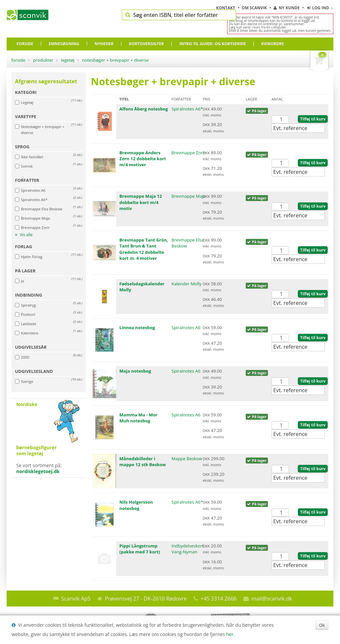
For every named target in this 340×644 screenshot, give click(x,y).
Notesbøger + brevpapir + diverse (115, 60)
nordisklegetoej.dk (38, 471)
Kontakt (226, 8)
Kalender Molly (187, 284)
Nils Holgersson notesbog (136, 505)
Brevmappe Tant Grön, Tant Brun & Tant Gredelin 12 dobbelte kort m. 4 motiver (144, 249)
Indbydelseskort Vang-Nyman (188, 549)
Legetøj (68, 60)
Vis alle (24, 235)
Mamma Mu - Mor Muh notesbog (139, 418)
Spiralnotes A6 (186, 327)
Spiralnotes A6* (187, 109)
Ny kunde (287, 8)
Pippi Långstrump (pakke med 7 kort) (140, 549)
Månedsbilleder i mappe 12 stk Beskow (143, 462)
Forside (18, 60)
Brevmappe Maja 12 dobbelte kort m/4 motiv (141, 202)
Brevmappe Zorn (189, 153)
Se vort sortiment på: (49, 438)
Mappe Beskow (187, 459)
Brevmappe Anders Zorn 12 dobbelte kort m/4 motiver (143, 159)
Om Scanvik (255, 8)
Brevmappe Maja (189, 196)
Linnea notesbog (137, 327)
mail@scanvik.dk (272, 599)
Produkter (43, 60)
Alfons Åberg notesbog (144, 109)
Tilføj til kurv (313, 119)
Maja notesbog (135, 371)
